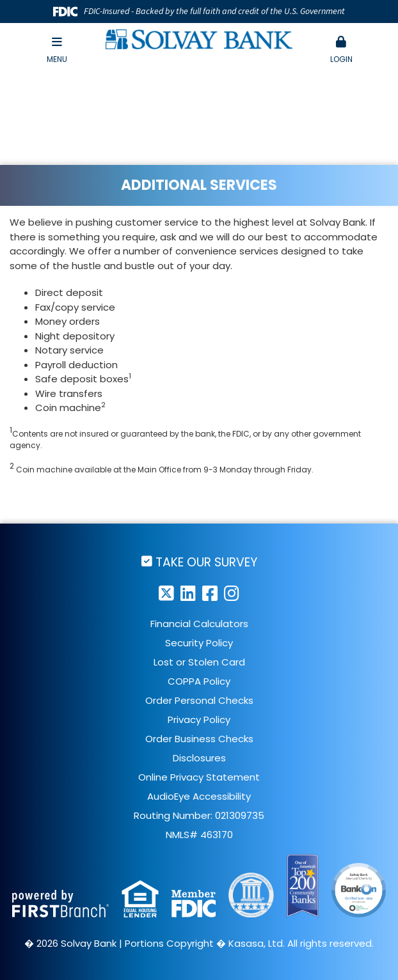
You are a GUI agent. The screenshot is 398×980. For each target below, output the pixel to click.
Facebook (210, 593)
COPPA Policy (199, 681)
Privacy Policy (199, 719)
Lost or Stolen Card (199, 662)
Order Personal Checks (199, 700)
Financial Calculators (199, 624)
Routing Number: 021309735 (199, 815)
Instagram (232, 593)
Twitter (166, 593)
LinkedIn (188, 593)
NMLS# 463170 (199, 835)
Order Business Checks (199, 739)
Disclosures (199, 758)
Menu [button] (57, 50)
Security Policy (199, 643)
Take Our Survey (206, 562)
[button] (341, 51)
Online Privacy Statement (199, 777)
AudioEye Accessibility (199, 796)
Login (341, 50)
